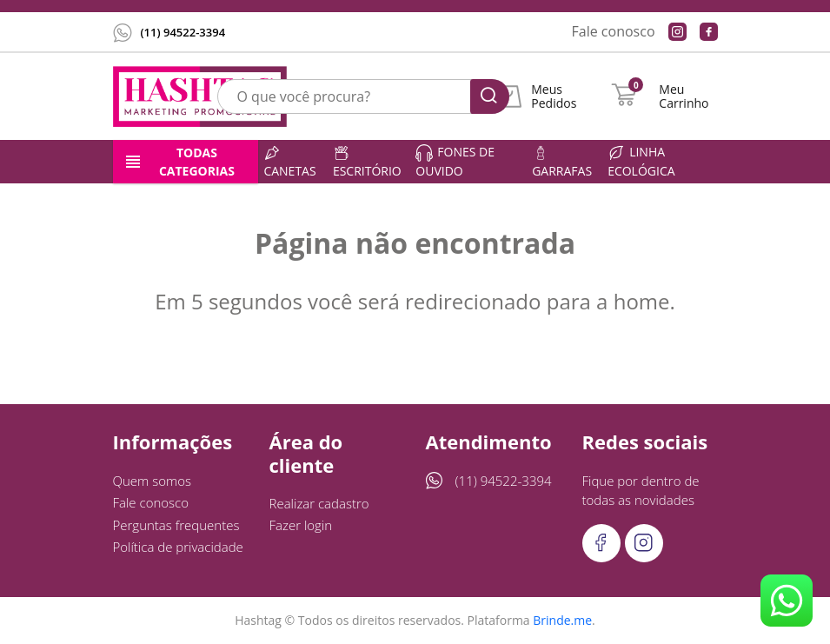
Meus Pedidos (554, 96)
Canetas (289, 162)
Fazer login (301, 525)
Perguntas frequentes (176, 525)
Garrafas (562, 162)
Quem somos (153, 481)
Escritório (367, 162)
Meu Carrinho (684, 96)
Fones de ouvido (455, 161)
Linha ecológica (641, 161)
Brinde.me (562, 620)
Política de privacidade (178, 547)
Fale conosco (614, 31)
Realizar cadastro (319, 503)
